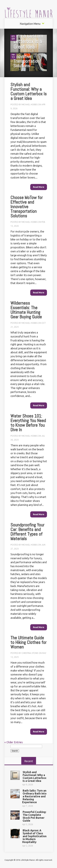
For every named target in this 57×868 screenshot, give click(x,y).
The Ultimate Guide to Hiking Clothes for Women (28, 642)
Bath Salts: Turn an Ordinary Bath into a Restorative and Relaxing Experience (34, 796)
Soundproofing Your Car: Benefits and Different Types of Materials (27, 532)
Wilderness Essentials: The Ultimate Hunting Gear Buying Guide (26, 310)
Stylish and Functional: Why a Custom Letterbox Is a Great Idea (28, 36)
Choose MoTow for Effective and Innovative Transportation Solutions (29, 57)
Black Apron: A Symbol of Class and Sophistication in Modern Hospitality (34, 836)
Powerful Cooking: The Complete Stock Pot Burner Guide (34, 816)
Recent (29, 761)
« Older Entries (14, 742)
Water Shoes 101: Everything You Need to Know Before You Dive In (28, 423)
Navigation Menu (30, 24)
